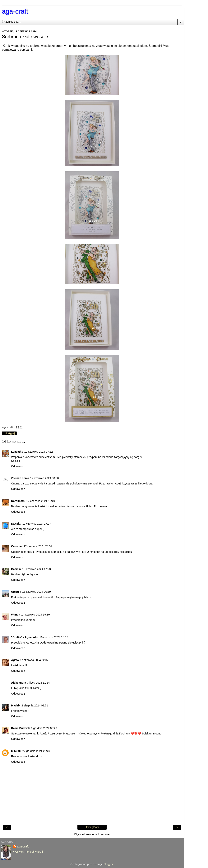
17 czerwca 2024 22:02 (34, 660)
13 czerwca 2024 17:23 (37, 569)
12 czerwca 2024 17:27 (37, 524)
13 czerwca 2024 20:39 (37, 592)
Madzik (16, 705)
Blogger (108, 864)
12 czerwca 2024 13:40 (41, 501)
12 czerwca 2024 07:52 (38, 452)
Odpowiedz (18, 466)
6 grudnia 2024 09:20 (44, 728)
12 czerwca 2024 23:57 (38, 546)
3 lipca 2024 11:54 (39, 683)
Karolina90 (18, 501)
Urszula (16, 592)
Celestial (17, 546)
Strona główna (92, 827)
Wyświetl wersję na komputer (92, 834)
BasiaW (16, 569)
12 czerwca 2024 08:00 (45, 478)
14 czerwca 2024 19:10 (36, 615)
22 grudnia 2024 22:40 (36, 751)
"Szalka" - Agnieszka (25, 637)
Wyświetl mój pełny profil (28, 852)
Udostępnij (9, 433)
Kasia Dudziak (21, 728)
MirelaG (16, 751)
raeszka (16, 524)
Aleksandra (19, 683)
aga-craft (15, 11)
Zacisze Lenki (20, 478)
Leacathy (17, 452)
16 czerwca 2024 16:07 (54, 637)
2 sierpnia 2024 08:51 (35, 705)
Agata (15, 660)
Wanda (16, 615)
